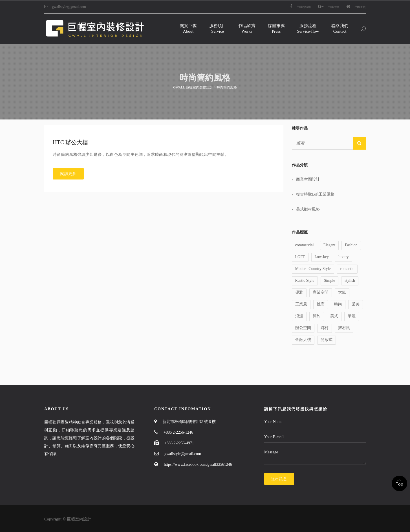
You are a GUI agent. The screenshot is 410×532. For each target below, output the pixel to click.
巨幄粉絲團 (300, 7)
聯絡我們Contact (340, 28)
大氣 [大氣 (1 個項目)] (342, 292)
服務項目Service (218, 28)
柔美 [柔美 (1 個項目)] (356, 304)
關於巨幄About (188, 28)
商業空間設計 (308, 179)
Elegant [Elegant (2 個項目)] (329, 245)
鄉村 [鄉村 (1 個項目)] (325, 328)
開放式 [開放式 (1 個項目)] (327, 340)
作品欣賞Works (247, 28)
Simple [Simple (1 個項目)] (330, 281)
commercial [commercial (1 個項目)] (305, 245)
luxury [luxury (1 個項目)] (344, 257)
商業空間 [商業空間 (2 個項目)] (321, 292)
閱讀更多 (68, 174)
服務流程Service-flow (308, 28)
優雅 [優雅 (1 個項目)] (299, 292)
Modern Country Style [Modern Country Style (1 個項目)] (313, 269)
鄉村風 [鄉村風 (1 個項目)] (344, 328)
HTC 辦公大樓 (70, 142)
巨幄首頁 (356, 7)
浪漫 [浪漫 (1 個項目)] (299, 316)
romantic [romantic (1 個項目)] (347, 269)
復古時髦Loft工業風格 (315, 194)
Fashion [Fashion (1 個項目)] (351, 245)
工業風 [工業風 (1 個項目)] (301, 304)
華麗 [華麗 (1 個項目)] (352, 316)
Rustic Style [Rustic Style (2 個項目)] (305, 281)
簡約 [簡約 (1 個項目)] (317, 316)
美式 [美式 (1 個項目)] (334, 316)
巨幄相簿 (329, 7)
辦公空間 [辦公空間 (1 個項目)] (303, 328)
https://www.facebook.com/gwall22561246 (198, 465)
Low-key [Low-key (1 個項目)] (322, 257)
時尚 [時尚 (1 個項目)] (338, 304)
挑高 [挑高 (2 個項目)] (321, 304)
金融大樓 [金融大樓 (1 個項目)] (303, 340)
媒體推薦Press (276, 28)
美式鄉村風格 (308, 209)
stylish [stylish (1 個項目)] (350, 281)
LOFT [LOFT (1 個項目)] (300, 257)
